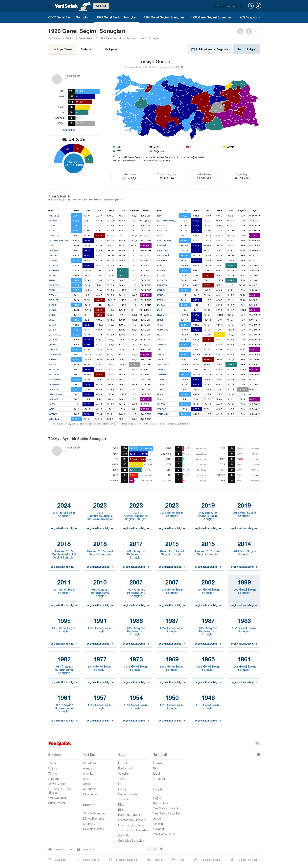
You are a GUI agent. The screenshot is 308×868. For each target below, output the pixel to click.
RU (238, 6)
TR (218, 6)
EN (223, 6)
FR (233, 6)
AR (228, 6)
